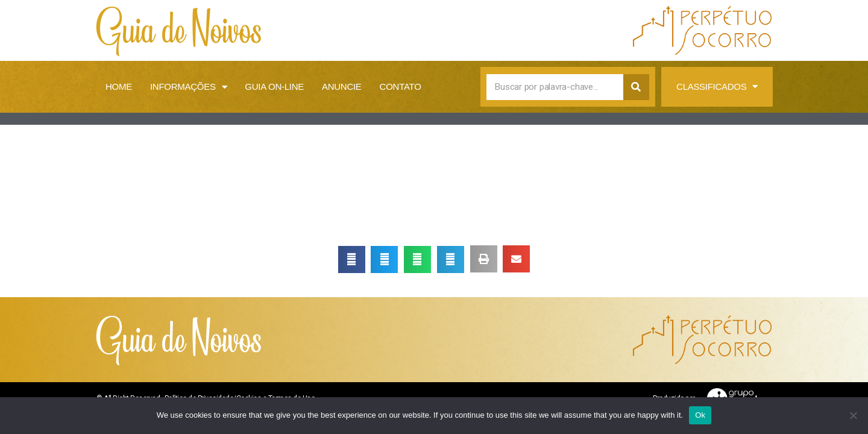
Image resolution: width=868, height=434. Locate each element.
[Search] (636, 87)
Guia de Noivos (180, 30)
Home (119, 86)
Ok (700, 415)
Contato (401, 86)
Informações (188, 87)
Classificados (717, 87)
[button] (352, 259)
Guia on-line (274, 86)
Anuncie (342, 86)
